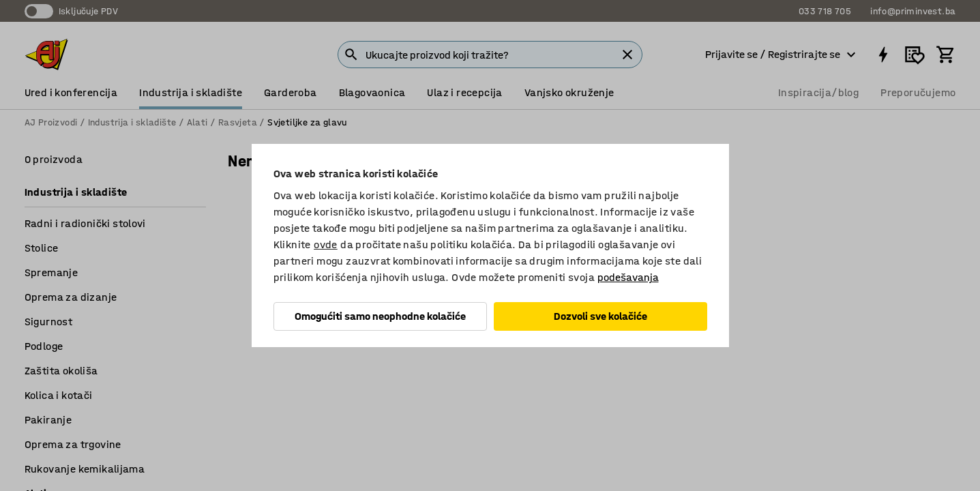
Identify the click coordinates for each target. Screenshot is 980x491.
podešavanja (628, 277)
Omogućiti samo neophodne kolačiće (380, 316)
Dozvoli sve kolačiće (600, 316)
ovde (326, 244)
